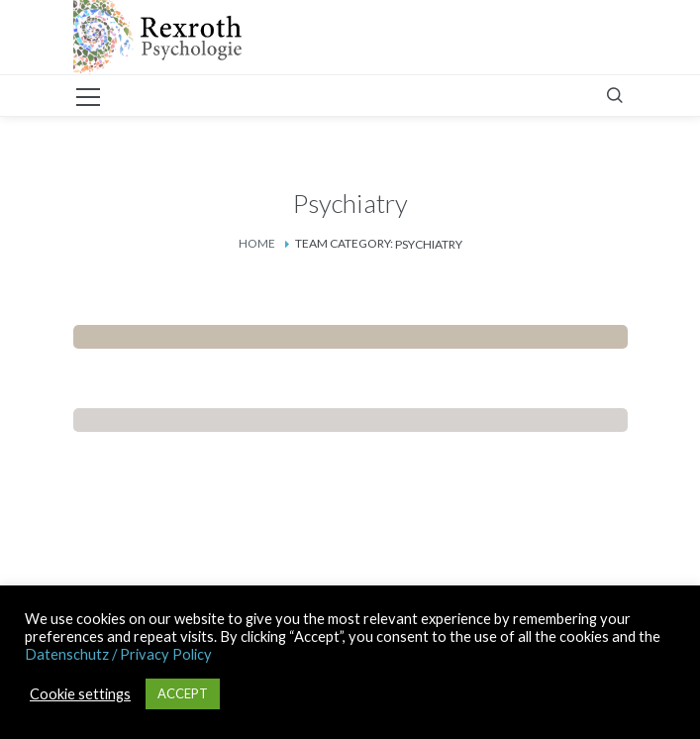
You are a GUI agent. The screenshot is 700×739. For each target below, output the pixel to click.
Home (257, 243)
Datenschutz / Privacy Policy (118, 654)
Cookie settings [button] (80, 694)
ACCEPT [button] (183, 693)
